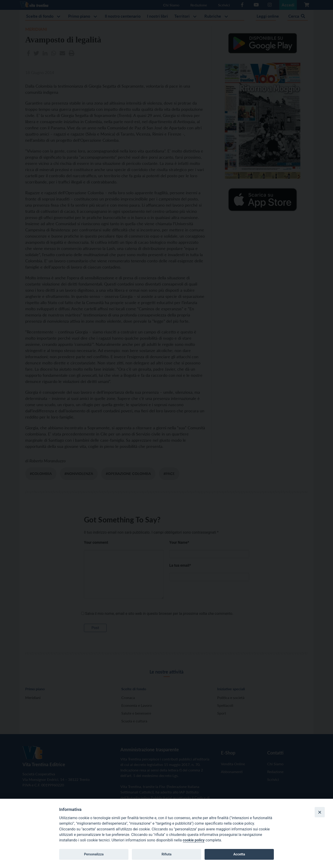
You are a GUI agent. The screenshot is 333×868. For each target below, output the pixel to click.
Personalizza (94, 854)
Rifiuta (166, 854)
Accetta (239, 854)
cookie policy (194, 840)
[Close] (320, 812)
